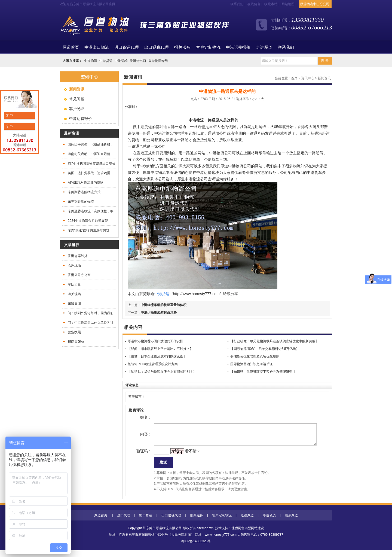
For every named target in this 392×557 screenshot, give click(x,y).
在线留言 (254, 4)
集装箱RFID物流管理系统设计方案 (153, 364)
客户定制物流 (208, 47)
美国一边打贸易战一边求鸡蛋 (89, 173)
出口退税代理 (157, 47)
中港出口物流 (97, 47)
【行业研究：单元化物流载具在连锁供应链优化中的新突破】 (274, 341)
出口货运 (146, 522)
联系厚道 (291, 522)
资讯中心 (308, 78)
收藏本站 (271, 4)
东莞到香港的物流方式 (84, 192)
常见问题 (77, 99)
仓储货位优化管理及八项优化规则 (255, 356)
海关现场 (74, 294)
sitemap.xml (206, 535)
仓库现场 (74, 265)
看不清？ (184, 456)
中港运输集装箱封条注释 (159, 313)
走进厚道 (264, 47)
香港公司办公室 (79, 275)
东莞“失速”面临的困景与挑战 (88, 230)
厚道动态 (269, 522)
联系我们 (237, 4)
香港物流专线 (158, 61)
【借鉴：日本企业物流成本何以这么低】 (157, 356)
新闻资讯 (324, 78)
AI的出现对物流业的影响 (86, 183)
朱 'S (9, 115)
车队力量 (74, 284)
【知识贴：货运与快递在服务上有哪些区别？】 (162, 372)
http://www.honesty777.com (196, 294)
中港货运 (106, 61)
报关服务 (182, 47)
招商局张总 (76, 342)
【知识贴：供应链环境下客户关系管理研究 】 (263, 372)
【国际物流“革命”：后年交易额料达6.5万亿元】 (265, 349)
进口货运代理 (127, 47)
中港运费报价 (238, 47)
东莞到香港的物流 (81, 202)
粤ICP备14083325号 (196, 548)
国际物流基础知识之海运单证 (252, 364)
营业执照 (74, 332)
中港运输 (121, 61)
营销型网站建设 (253, 535)
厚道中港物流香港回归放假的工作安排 (155, 341)
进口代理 (124, 522)
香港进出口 (138, 61)
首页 (71, 47)
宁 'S (9, 126)
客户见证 (77, 109)
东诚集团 (74, 304)
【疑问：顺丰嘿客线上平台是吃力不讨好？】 (160, 349)
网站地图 (288, 4)
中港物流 (91, 61)
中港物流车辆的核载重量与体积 (164, 305)
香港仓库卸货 (78, 256)
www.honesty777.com (221, 541)
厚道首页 (101, 522)
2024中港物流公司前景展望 (88, 221)
